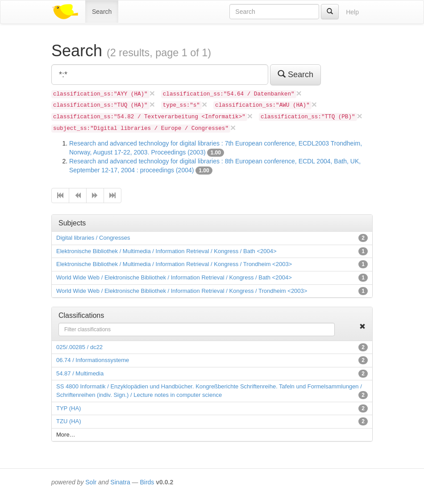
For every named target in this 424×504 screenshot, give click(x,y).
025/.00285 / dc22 (79, 347)
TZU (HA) (69, 421)
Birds (147, 482)
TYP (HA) (69, 408)
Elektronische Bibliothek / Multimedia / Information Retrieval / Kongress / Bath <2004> (166, 251)
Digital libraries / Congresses (93, 238)
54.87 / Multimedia (80, 373)
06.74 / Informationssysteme (93, 360)
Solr (91, 482)
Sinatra (120, 482)
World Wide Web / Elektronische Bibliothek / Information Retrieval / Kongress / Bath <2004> (174, 277)
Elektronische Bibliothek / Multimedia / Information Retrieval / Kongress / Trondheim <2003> (174, 264)
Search (102, 12)
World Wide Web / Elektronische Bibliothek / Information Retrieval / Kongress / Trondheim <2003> (182, 291)
